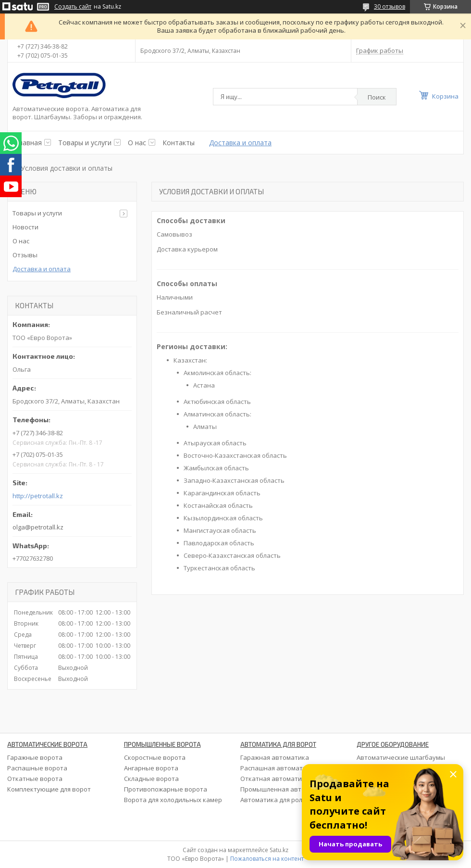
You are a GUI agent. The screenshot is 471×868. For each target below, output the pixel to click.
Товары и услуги (85, 143)
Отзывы (25, 255)
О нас (137, 143)
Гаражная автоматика (275, 757)
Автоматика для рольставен (284, 800)
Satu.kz (279, 850)
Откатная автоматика (275, 779)
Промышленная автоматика (284, 789)
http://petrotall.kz (38, 496)
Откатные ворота (35, 779)
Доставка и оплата (240, 143)
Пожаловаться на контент (267, 859)
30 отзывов (390, 6)
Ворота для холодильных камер (173, 800)
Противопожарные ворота (166, 789)
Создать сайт (73, 7)
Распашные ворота (37, 768)
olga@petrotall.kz (38, 527)
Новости (25, 227)
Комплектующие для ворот (49, 789)
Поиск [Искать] (377, 97)
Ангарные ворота (151, 768)
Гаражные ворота (35, 757)
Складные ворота (151, 779)
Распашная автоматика (277, 768)
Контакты (179, 143)
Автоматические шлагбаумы (401, 757)
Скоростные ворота (155, 757)
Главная (28, 143)
